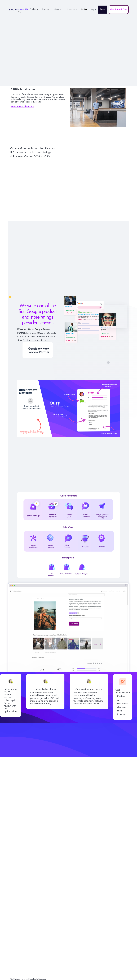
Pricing (84, 9)
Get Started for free (69, 855)
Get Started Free (119, 9)
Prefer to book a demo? (69, 875)
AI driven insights (103, 467)
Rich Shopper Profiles (69, 469)
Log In (94, 9)
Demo (103, 9)
